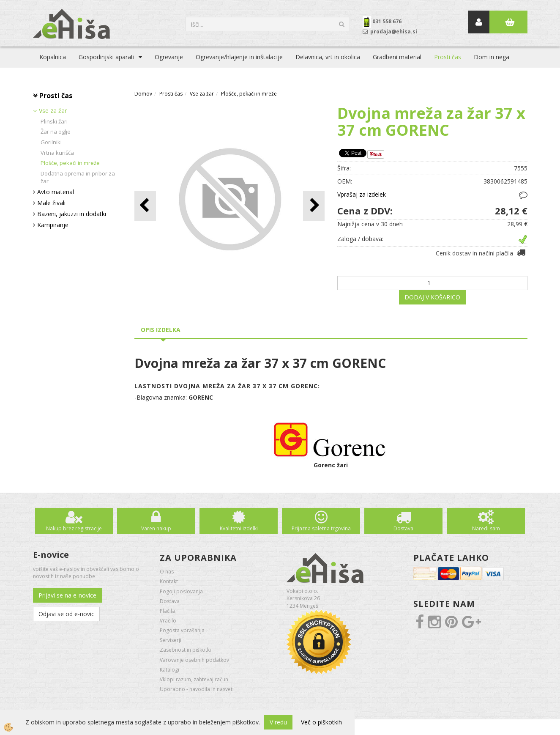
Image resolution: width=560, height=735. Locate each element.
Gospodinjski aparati (107, 57)
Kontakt (169, 581)
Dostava (403, 528)
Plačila (167, 611)
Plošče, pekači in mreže (70, 163)
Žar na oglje (56, 132)
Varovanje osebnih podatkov (194, 660)
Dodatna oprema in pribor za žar (78, 177)
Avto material (56, 192)
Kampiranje (53, 225)
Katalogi (169, 670)
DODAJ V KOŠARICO (432, 297)
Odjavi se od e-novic (66, 614)
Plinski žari (54, 121)
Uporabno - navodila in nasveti (197, 689)
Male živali (51, 203)
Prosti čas (448, 57)
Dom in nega (492, 57)
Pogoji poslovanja (181, 591)
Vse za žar (53, 111)
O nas (167, 572)
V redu (278, 722)
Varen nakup (156, 528)
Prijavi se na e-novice (67, 595)
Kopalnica (53, 57)
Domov (143, 94)
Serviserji (171, 640)
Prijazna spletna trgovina (321, 528)
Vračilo (168, 621)
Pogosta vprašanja (182, 630)
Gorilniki (51, 142)
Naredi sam (486, 528)
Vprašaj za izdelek (362, 194)
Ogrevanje (169, 57)
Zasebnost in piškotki (185, 650)
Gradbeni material (397, 57)
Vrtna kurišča (57, 153)
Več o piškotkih (321, 722)
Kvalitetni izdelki (239, 528)
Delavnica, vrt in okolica (328, 57)
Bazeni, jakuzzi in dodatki (72, 214)
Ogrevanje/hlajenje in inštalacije (239, 57)
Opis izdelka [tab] (161, 330)
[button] (314, 206)
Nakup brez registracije (74, 528)
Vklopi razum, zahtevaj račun (194, 679)
